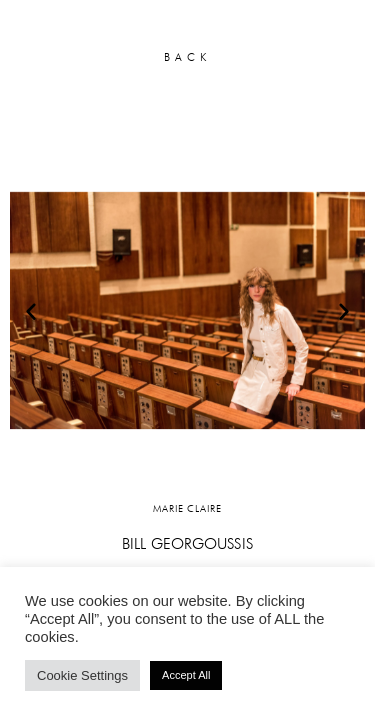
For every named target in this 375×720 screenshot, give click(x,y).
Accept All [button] (186, 675)
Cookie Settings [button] (82, 675)
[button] (31, 311)
